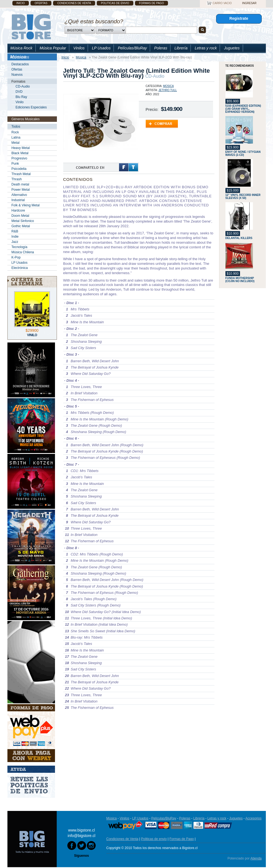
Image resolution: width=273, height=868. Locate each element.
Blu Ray (21, 97)
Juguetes (232, 48)
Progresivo (19, 158)
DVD (19, 92)
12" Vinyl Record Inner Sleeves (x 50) (243, 196)
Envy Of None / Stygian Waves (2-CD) (243, 153)
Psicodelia (19, 169)
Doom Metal (20, 216)
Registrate (239, 18)
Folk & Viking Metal (26, 205)
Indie (15, 237)
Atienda (256, 858)
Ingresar (249, 3)
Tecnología (20, 247)
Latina (16, 137)
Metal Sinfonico (23, 221)
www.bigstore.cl (82, 830)
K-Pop (16, 257)
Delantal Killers (239, 238)
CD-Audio (23, 86)
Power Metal (21, 190)
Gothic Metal (21, 226)
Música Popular (53, 48)
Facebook (124, 167)
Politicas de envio (115, 3)
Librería (181, 48)
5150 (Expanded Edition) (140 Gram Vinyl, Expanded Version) (243, 109)
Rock (15, 132)
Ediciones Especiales (31, 107)
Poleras (161, 48)
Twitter (133, 167)
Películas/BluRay (132, 48)
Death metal (20, 184)
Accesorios (20, 57)
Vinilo (20, 102)
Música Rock (21, 48)
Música (168, 86)
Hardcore (18, 210)
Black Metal (20, 153)
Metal (16, 143)
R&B (15, 231)
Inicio (21, 3)
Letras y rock (206, 48)
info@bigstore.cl (82, 836)
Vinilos (79, 48)
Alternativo (19, 195)
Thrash (17, 179)
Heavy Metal (21, 148)
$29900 (32, 330)
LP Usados (101, 48)
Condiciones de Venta (74, 3)
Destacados (20, 64)
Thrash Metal (21, 174)
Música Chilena (23, 252)
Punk (15, 164)
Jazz (15, 242)
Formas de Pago (151, 3)
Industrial (18, 200)
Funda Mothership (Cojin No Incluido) (240, 280)
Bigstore (31, 27)
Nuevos (17, 75)
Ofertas (41, 3)
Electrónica (20, 268)
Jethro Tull (168, 90)
